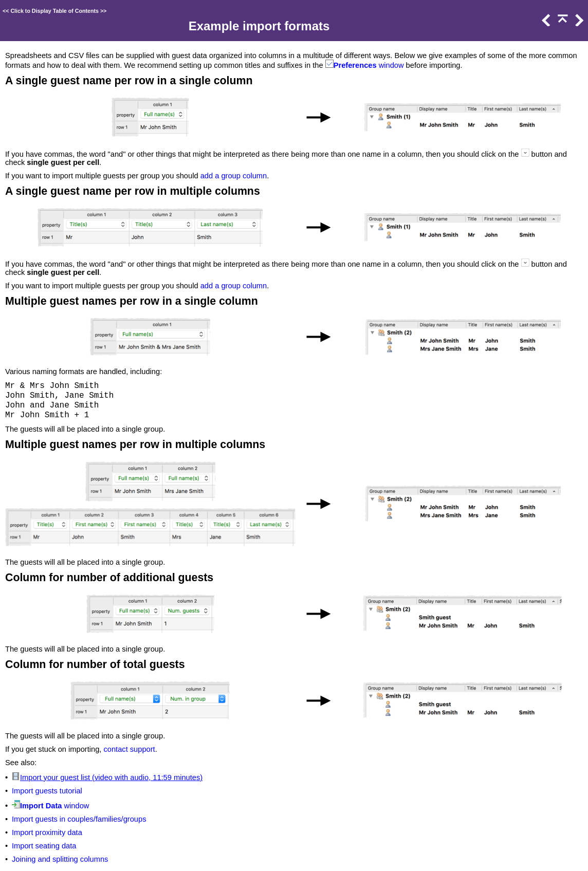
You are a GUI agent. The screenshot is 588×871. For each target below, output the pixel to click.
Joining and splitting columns (60, 859)
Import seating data (44, 846)
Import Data (41, 806)
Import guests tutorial (47, 791)
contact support (129, 749)
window (390, 65)
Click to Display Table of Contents (54, 11)
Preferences (355, 65)
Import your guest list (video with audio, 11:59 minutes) (111, 777)
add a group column (234, 176)
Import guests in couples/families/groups (79, 819)
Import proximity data (47, 832)
